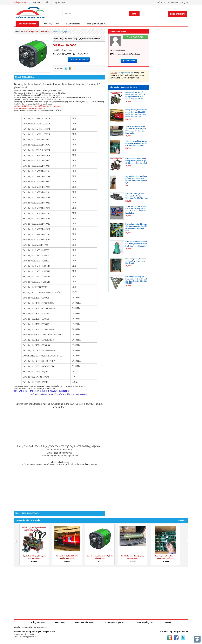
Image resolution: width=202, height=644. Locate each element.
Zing (70, 68)
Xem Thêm (182, 520)
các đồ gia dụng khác (61, 32)
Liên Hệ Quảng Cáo (144, 622)
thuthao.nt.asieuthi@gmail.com (126, 54)
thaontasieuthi (118, 50)
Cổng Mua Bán (21, 2)
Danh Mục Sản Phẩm (27, 24)
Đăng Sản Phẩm (178, 14)
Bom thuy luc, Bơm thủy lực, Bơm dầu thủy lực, (77, 39)
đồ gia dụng (45, 32)
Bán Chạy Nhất (73, 24)
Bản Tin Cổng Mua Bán (56, 2)
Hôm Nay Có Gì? (51, 23)
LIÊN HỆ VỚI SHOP (79, 59)
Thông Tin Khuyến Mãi (97, 24)
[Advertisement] (59, 486)
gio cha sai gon (40, 627)
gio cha (17, 627)
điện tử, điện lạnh (31, 32)
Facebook (176, 638)
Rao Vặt (36, 2)
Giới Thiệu (60, 622)
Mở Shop (161, 2)
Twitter (66, 68)
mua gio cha (27, 627)
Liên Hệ (167, 622)
